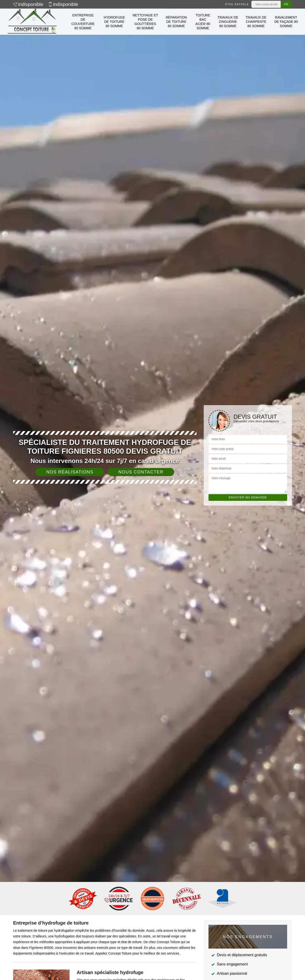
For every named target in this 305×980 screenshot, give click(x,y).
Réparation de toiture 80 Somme (176, 22)
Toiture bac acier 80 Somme (203, 22)
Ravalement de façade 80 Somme (286, 22)
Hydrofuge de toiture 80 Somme (114, 22)
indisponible (28, 4)
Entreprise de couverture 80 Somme (83, 22)
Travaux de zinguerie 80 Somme (228, 22)
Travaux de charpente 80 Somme (256, 22)
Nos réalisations (70, 472)
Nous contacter (141, 472)
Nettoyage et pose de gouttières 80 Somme (145, 22)
